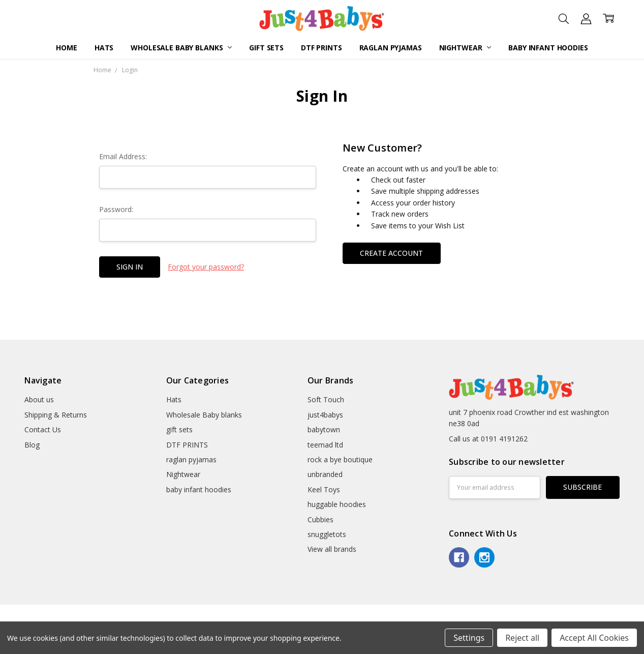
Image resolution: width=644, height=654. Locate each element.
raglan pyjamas (391, 48)
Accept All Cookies (594, 638)
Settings (469, 638)
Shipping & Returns (56, 415)
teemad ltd (325, 445)
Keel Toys (324, 489)
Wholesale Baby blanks (181, 48)
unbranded (325, 474)
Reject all (522, 638)
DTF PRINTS (321, 48)
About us (39, 399)
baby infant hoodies (548, 48)
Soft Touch (326, 399)
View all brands (332, 549)
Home (66, 48)
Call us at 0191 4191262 (488, 439)
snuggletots (327, 534)
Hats (104, 48)
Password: (116, 209)
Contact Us (43, 429)
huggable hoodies (337, 504)
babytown (324, 429)
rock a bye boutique (340, 459)
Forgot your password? (206, 267)
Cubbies (320, 519)
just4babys (325, 415)
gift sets (266, 48)
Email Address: (123, 156)
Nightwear (465, 48)
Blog (32, 445)
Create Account (391, 253)
